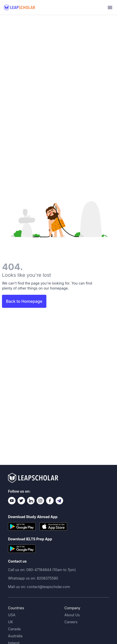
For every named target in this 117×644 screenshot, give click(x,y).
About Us (72, 615)
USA (12, 615)
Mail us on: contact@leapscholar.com (39, 587)
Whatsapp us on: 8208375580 (33, 578)
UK (11, 622)
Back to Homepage (24, 301)
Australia (15, 636)
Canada (14, 629)
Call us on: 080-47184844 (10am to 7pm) (42, 570)
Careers (71, 622)
